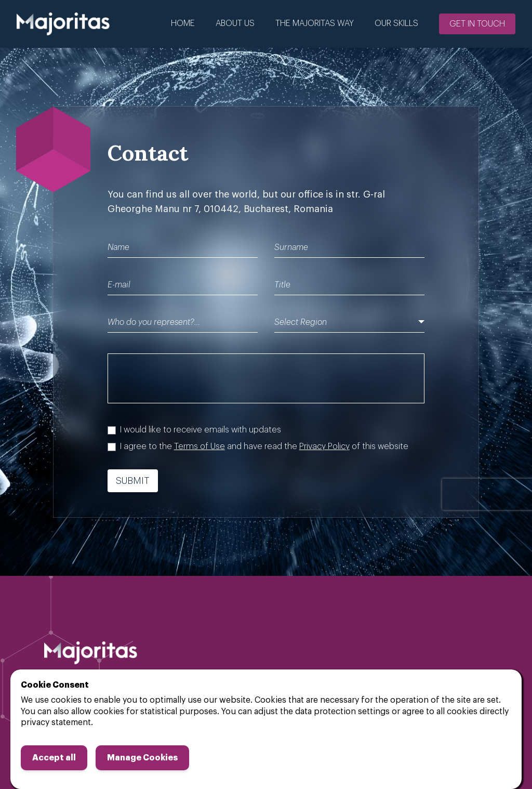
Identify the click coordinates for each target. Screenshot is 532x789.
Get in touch (477, 24)
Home (183, 23)
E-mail (119, 285)
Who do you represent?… (154, 322)
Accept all (54, 758)
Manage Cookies (142, 758)
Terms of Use (199, 446)
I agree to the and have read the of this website (264, 446)
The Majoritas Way (315, 23)
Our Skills (396, 23)
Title (282, 285)
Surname (291, 247)
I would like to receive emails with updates (201, 430)
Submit (133, 481)
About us (235, 23)
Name (118, 247)
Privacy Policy (324, 446)
